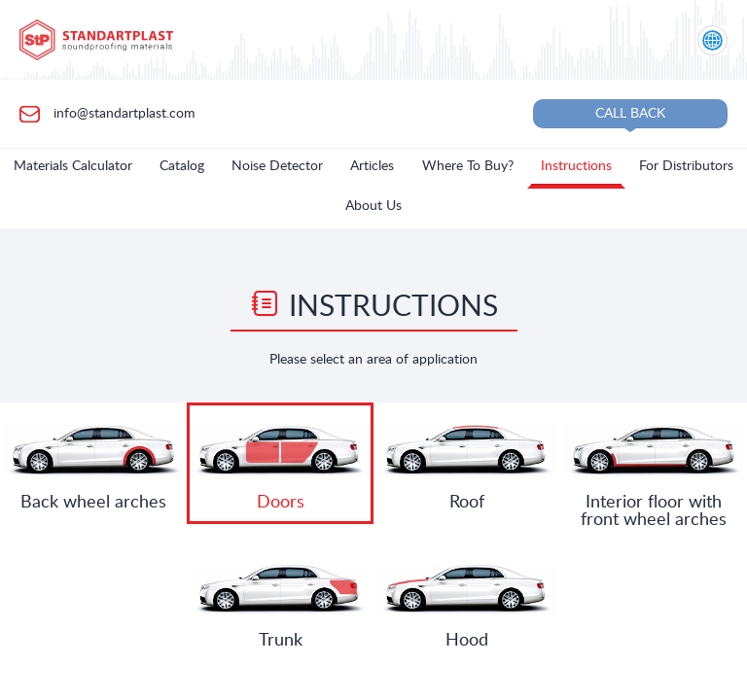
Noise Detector (277, 166)
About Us (373, 206)
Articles (372, 166)
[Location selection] (712, 40)
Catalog (182, 166)
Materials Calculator (73, 166)
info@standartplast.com (123, 113)
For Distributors (686, 166)
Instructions (576, 166)
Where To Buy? (468, 166)
